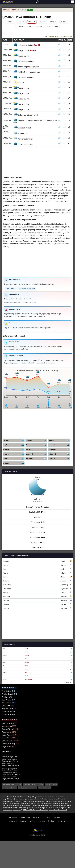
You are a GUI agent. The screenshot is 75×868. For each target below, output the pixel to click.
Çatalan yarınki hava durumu (27, 788)
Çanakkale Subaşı (8, 741)
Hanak (26, 676)
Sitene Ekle (62, 821)
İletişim (51, 821)
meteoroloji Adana (51, 784)
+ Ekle (30, 10)
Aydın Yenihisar (7, 723)
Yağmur (57, 818)
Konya (37, 593)
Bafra (11, 761)
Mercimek (14, 463)
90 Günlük (31, 26)
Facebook (34, 806)
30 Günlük (64, 22)
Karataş (14, 450)
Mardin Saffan (7, 726)
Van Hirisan (6, 706)
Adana (14, 440)
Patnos (4, 766)
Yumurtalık (59, 450)
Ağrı (9, 766)
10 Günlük (21, 22)
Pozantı (14, 454)
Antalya (37, 581)
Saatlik (56, 26)
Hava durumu (8, 2)
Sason (16, 770)
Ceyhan (14, 445)
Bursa (37, 577)
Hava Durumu (13, 818)
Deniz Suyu (26, 818)
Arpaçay (27, 662)
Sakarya (37, 608)
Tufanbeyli (59, 454)
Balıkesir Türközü (8, 729)
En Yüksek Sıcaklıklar (9, 720)
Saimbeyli (37, 454)
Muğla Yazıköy (7, 735)
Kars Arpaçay (7, 703)
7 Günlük (10, 22)
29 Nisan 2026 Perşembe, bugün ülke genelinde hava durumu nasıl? (45, 810)
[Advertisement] (37, 161)
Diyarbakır (37, 589)
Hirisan (27, 666)
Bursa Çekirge (7, 738)
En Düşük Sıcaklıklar (9, 688)
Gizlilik (32, 821)
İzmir (37, 569)
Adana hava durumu (45, 788)
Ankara (37, 565)
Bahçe (18, 774)
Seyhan (37, 440)
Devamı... (69, 683)
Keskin (26, 669)
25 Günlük (53, 22)
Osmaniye (5, 774)
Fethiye (16, 779)
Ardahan (27, 655)
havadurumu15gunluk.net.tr (61, 808)
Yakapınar (37, 459)
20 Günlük (43, 22)
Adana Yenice (7, 732)
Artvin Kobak (6, 691)
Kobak (26, 649)
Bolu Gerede (6, 700)
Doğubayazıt (16, 766)
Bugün (40, 26)
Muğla (4, 779)
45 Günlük (20, 26)
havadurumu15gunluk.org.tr (12, 810)
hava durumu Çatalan (9, 788)
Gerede (27, 659)
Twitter (40, 806)
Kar (49, 818)
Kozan (60, 440)
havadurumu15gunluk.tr (25, 808)
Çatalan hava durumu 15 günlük (34, 784)
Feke (15, 459)
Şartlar (42, 821)
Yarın (48, 26)
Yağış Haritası (39, 818)
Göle (26, 672)
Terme (16, 761)
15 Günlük (32, 22)
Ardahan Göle (7, 712)
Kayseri (37, 604)
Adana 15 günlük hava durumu (12, 784)
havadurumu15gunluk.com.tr (43, 808)
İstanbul (37, 561)
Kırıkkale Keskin (8, 709)
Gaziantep (37, 585)
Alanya (10, 757)
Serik (16, 757)
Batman (5, 770)
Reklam (23, 821)
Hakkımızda (13, 821)
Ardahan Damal (7, 694)
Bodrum (10, 779)
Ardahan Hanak (7, 715)
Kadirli (12, 774)
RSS (65, 818)
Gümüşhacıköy (29, 679)
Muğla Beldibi (7, 747)
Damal (26, 652)
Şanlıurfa (37, 597)
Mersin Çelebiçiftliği (9, 744)
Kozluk (11, 770)
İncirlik (37, 445)
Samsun (37, 600)
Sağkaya (59, 459)
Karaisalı (37, 450)
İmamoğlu (59, 445)
